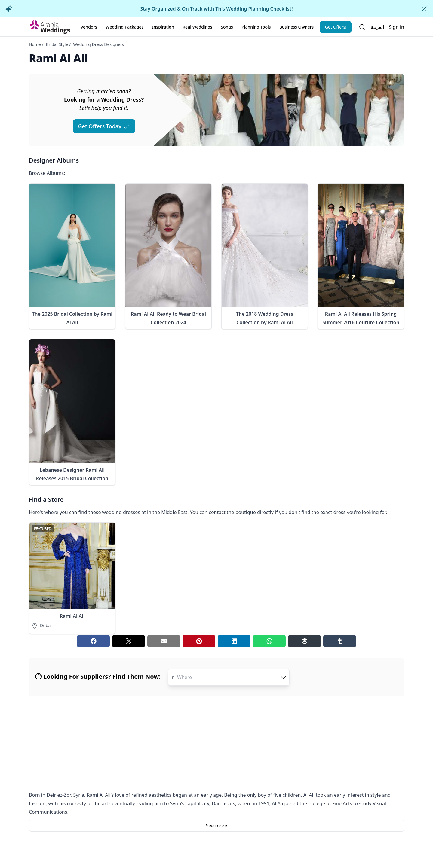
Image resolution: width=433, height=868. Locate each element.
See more (217, 826)
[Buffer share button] (304, 641)
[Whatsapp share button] (269, 641)
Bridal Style (57, 44)
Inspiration (163, 27)
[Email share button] (164, 641)
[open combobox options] (283, 677)
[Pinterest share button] (199, 641)
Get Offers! (336, 27)
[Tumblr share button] (340, 641)
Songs (227, 27)
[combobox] (232, 677)
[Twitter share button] (129, 641)
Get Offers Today (104, 126)
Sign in (396, 27)
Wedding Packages (124, 27)
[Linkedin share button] (234, 641)
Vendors (89, 27)
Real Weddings (197, 27)
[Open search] (362, 27)
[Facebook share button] (93, 641)
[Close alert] (424, 9)
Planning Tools (256, 27)
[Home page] (50, 27)
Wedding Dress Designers (98, 44)
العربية (377, 27)
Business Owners (296, 27)
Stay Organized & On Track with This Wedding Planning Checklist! (216, 9)
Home (35, 44)
